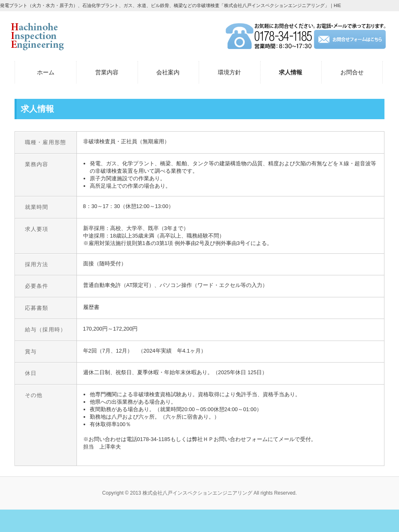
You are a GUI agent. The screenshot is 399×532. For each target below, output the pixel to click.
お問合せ (352, 72)
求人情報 (291, 72)
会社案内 (168, 72)
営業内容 (107, 72)
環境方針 (229, 72)
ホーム (46, 72)
